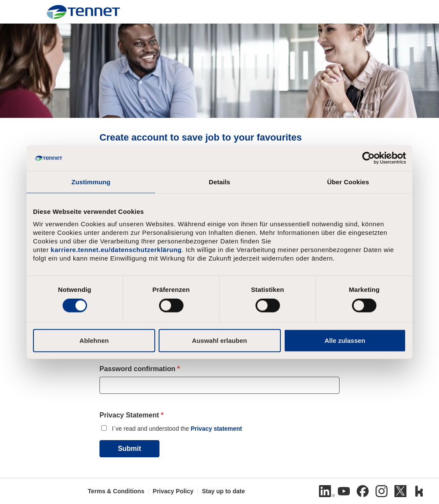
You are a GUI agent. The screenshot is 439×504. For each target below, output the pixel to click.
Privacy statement (216, 429)
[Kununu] (419, 491)
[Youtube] (344, 491)
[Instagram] (382, 491)
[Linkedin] (325, 491)
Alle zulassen (345, 340)
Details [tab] (219, 182)
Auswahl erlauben (219, 340)
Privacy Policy (173, 491)
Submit (129, 448)
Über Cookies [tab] (348, 182)
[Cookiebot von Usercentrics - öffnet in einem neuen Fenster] (368, 158)
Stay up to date (223, 491)
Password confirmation (140, 369)
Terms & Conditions (116, 491)
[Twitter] (400, 491)
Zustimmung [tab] (91, 182)
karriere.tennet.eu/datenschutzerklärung (116, 250)
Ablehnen (94, 340)
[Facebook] (363, 491)
